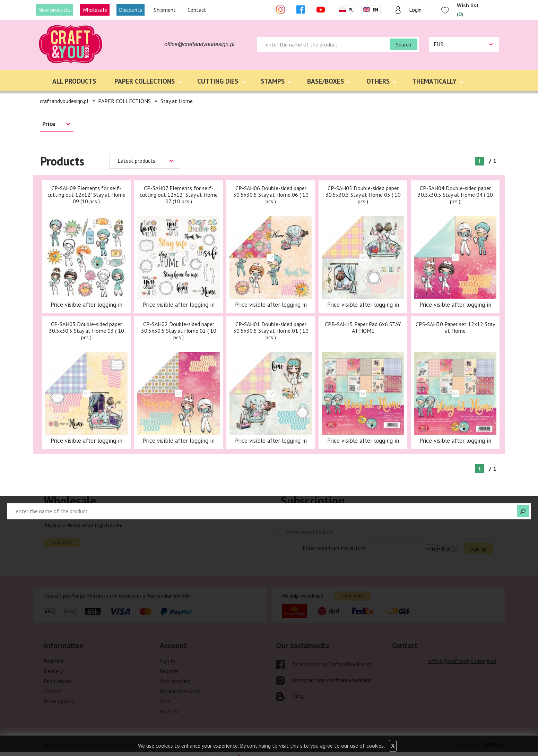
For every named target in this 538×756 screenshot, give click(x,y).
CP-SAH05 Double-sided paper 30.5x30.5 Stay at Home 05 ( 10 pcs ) (363, 195)
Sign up (479, 549)
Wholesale (95, 10)
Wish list (170, 711)
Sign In (167, 661)
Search (403, 44)
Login (415, 10)
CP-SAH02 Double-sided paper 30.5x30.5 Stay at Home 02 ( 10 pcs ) (179, 331)
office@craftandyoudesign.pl (199, 44)
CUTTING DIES (218, 81)
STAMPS (273, 81)
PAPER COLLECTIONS (145, 81)
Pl (351, 10)
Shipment (165, 10)
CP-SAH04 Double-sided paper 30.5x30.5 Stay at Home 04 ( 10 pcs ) (455, 195)
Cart (165, 701)
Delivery (53, 671)
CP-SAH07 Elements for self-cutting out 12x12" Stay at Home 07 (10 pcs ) (179, 195)
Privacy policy (59, 701)
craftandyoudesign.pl (64, 101)
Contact (197, 10)
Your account (175, 681)
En (375, 10)
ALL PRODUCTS (74, 81)
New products (54, 10)
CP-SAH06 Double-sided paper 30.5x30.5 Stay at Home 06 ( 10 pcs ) (271, 195)
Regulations (58, 681)
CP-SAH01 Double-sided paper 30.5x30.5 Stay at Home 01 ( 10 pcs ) (271, 331)
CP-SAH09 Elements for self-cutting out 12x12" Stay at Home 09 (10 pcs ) (86, 195)
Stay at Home (177, 101)
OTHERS (378, 81)
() (468, 10)
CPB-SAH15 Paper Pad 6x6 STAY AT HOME (363, 327)
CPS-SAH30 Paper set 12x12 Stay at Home (455, 327)
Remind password (180, 691)
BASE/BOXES (326, 81)
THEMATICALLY (434, 81)
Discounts (131, 10)
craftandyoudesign (71, 44)
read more (62, 542)
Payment (54, 661)
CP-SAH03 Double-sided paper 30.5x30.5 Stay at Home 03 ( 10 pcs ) (86, 331)
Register (169, 671)
